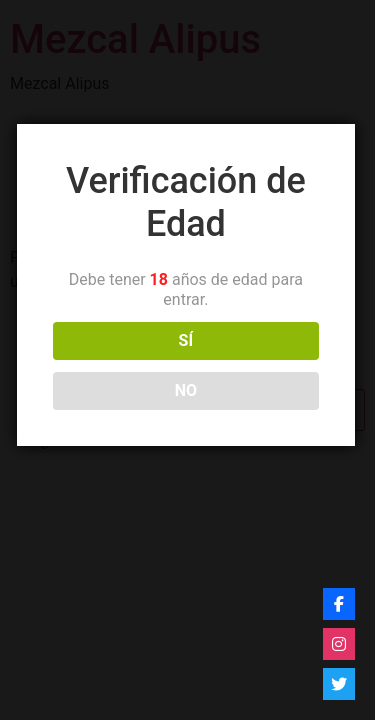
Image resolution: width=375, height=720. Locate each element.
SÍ (183, 340)
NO (183, 390)
